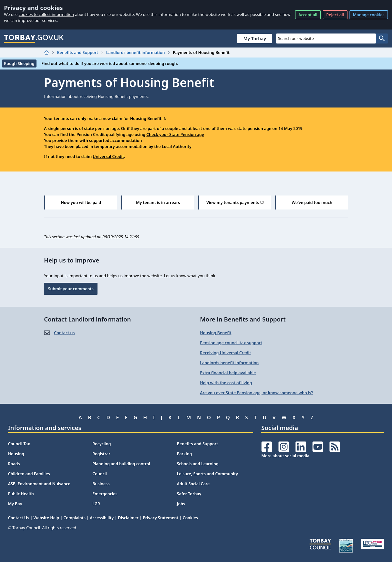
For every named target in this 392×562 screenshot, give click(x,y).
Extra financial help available (228, 373)
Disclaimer (128, 518)
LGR (96, 504)
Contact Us (19, 518)
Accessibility (102, 518)
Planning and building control (121, 464)
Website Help (46, 518)
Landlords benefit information (136, 52)
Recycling (102, 444)
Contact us (64, 333)
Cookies (190, 518)
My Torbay (255, 38)
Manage (369, 15)
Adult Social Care (193, 484)
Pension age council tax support (231, 343)
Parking (184, 454)
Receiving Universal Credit (225, 353)
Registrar (101, 454)
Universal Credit (108, 156)
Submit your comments (71, 289)
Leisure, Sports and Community (207, 474)
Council (100, 474)
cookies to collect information (46, 14)
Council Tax (19, 444)
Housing (16, 454)
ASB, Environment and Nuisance (39, 484)
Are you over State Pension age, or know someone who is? (256, 393)
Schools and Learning (198, 464)
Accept (308, 15)
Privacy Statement (160, 518)
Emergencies (105, 494)
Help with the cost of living (226, 383)
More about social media (285, 456)
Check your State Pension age (175, 134)
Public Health (21, 494)
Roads (14, 464)
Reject (335, 15)
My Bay (15, 504)
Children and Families (29, 474)
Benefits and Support (78, 52)
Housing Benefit (216, 333)
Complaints (74, 518)
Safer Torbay (189, 494)
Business (101, 484)
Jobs (181, 504)
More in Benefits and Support (243, 319)
